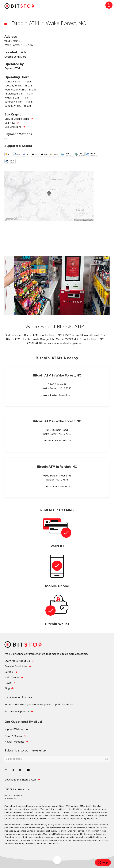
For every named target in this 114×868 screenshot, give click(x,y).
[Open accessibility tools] (109, 5)
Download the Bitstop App (20, 780)
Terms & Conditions (16, 666)
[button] (9, 286)
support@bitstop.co (16, 729)
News (8, 683)
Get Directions (13, 127)
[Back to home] (19, 6)
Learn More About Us (17, 661)
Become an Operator (17, 711)
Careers (9, 672)
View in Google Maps (17, 119)
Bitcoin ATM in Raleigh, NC (57, 467)
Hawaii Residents (14, 742)
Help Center (12, 677)
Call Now (10, 123)
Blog (7, 688)
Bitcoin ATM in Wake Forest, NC (57, 375)
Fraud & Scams (13, 736)
